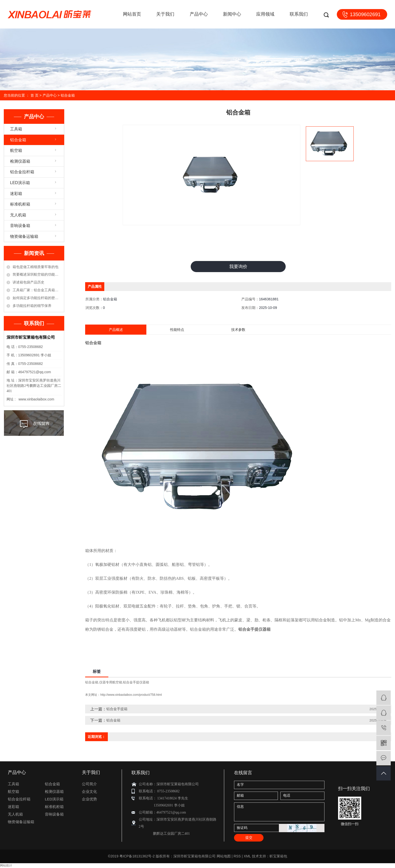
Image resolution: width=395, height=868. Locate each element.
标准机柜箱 (20, 204)
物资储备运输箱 (24, 236)
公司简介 (89, 784)
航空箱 (16, 150)
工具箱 (16, 129)
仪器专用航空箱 (111, 683)
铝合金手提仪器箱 (136, 683)
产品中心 (199, 14)
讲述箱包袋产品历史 (28, 282)
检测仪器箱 (20, 161)
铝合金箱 (68, 95)
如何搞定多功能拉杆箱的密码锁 (37, 298)
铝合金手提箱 (117, 709)
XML (247, 856)
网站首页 (132, 14)
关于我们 (165, 14)
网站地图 (224, 856)
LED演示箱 (20, 183)
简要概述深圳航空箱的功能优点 (37, 274)
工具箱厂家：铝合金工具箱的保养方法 (37, 290)
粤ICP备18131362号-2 (137, 856)
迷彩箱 (16, 194)
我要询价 (238, 267)
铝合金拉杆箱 (22, 172)
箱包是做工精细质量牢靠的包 (36, 267)
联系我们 (299, 14)
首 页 (35, 95)
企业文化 (89, 792)
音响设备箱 (20, 226)
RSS (237, 856)
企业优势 (89, 799)
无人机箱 (18, 215)
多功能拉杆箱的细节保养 (32, 306)
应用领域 (265, 14)
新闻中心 (232, 14)
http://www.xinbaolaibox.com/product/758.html (131, 695)
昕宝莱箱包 (278, 856)
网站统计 (6, 866)
